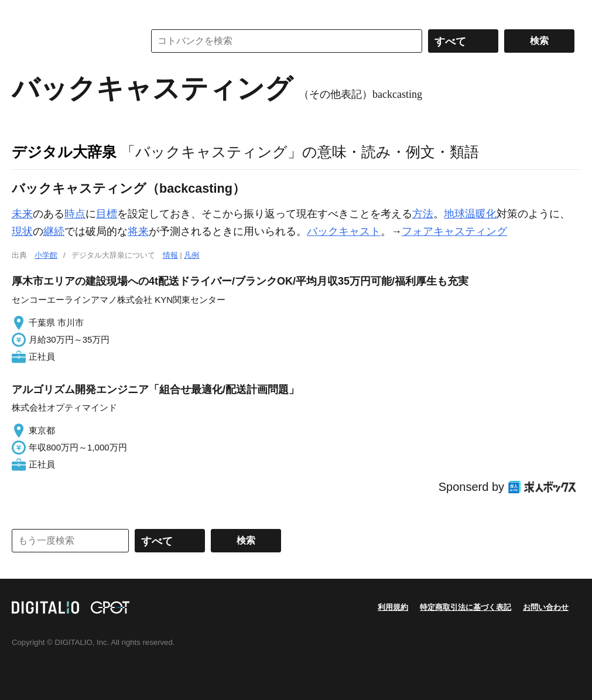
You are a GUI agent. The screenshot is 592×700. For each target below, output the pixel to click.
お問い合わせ (546, 607)
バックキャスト (344, 231)
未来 (22, 214)
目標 (107, 214)
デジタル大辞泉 (64, 152)
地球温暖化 (470, 214)
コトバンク (70, 41)
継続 (54, 231)
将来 (138, 231)
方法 (423, 214)
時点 (75, 214)
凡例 (191, 255)
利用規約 (393, 607)
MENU (23, 12)
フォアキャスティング (454, 231)
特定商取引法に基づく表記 (466, 607)
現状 (22, 231)
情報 (170, 255)
